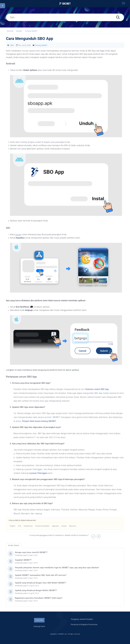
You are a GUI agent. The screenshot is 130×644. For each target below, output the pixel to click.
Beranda (10, 31)
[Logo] (65, 4)
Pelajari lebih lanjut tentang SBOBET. (39, 421)
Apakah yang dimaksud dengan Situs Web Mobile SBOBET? (41, 583)
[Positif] (93, 535)
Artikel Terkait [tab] (14, 545)
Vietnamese (28, 526)
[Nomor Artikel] (8, 45)
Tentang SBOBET (31, 31)
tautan (18, 234)
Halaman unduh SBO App (97, 389)
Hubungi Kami (39, 626)
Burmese (73, 526)
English (13, 526)
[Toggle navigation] (123, 3)
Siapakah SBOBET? (23, 560)
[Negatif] (98, 535)
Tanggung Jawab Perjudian (82, 619)
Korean (64, 526)
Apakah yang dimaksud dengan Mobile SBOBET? (36, 590)
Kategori (19, 31)
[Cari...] (65, 17)
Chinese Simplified (42, 526)
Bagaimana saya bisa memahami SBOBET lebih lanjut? (39, 598)
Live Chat (39, 620)
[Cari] (118, 17)
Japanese (55, 526)
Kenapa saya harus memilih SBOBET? (31, 552)
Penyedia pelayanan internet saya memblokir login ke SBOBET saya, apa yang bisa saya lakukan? (57, 568)
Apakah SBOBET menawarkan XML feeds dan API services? (41, 575)
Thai (19, 526)
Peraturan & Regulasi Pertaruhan (84, 624)
